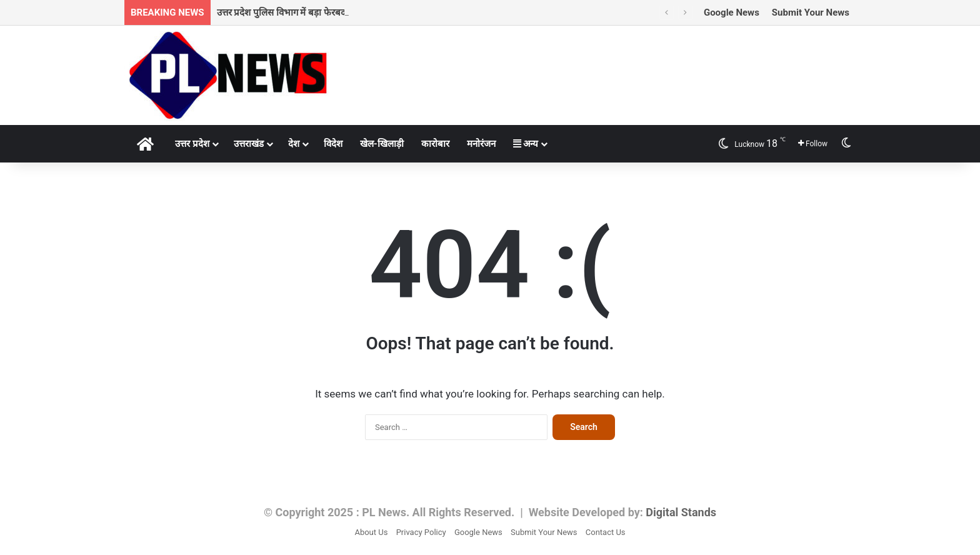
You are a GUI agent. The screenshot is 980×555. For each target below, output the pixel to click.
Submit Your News (811, 12)
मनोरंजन (481, 144)
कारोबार (435, 144)
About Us (371, 532)
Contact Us (606, 532)
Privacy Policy (421, 532)
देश (294, 144)
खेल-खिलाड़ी (382, 144)
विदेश (333, 144)
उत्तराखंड (249, 144)
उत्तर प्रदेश (192, 144)
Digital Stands (681, 512)
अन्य (526, 144)
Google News (732, 12)
